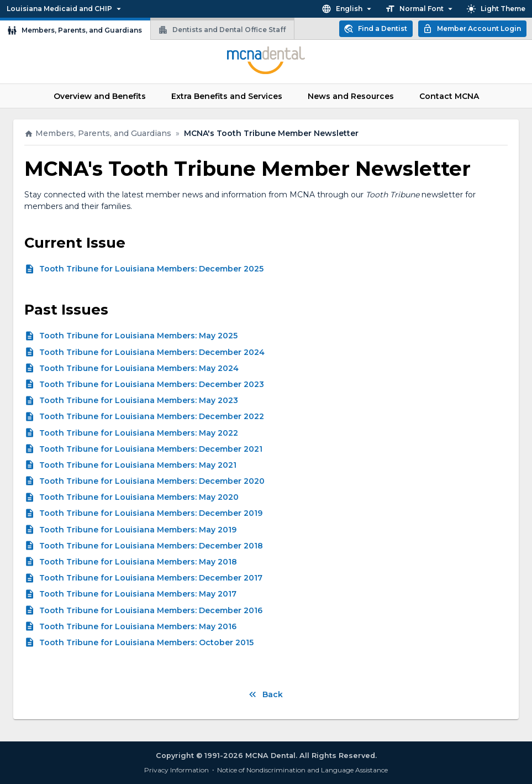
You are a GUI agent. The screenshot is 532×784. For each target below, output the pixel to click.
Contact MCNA (449, 96)
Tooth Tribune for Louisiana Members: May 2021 (138, 465)
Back (266, 695)
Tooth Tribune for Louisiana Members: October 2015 (146, 642)
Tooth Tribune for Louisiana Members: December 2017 (151, 578)
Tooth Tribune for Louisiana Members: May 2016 (138, 626)
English (348, 9)
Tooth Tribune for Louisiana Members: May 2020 (139, 497)
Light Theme (496, 9)
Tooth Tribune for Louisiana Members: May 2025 (138, 336)
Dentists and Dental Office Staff (222, 28)
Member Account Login (472, 29)
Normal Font (420, 9)
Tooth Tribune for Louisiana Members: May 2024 (139, 368)
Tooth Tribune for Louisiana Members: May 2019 (138, 530)
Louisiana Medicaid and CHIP (65, 9)
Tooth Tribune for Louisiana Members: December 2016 (151, 610)
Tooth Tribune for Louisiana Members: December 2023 (152, 384)
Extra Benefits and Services (227, 96)
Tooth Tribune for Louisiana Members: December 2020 (152, 481)
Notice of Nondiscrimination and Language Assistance (302, 770)
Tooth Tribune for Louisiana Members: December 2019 (151, 513)
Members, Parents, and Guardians (75, 29)
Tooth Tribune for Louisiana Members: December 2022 (152, 416)
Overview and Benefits (100, 96)
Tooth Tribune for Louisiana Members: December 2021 (151, 449)
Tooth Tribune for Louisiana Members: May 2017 (138, 594)
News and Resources (351, 96)
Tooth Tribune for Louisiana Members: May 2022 (139, 433)
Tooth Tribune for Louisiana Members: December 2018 (151, 546)
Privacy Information (177, 770)
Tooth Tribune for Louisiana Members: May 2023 (139, 400)
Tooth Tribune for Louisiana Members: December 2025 (151, 269)
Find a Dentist (376, 29)
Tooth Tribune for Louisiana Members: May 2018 (138, 562)
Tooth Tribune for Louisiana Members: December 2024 (152, 352)
